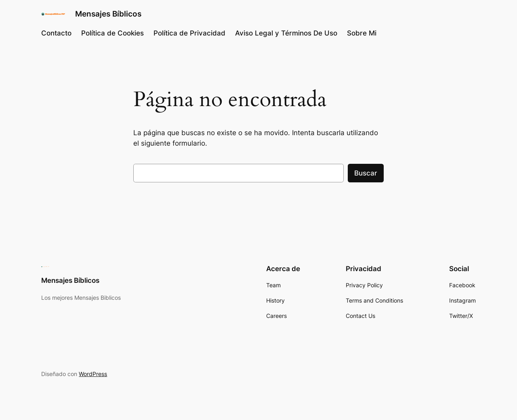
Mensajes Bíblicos (108, 14)
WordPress (93, 374)
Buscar (366, 173)
